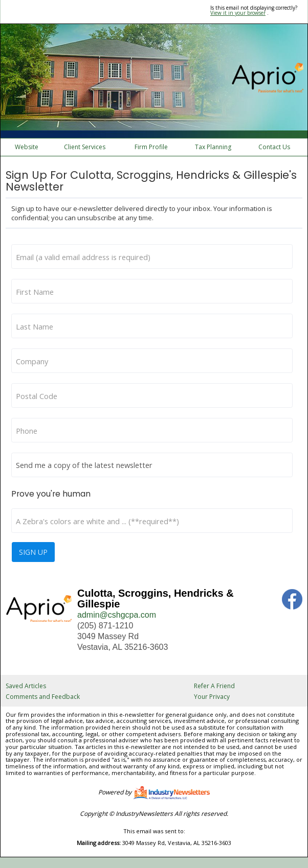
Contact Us (274, 147)
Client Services (85, 147)
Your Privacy (212, 697)
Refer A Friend (214, 686)
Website (27, 147)
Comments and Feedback (43, 697)
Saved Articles (26, 686)
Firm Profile (151, 147)
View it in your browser (238, 13)
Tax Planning (213, 147)
